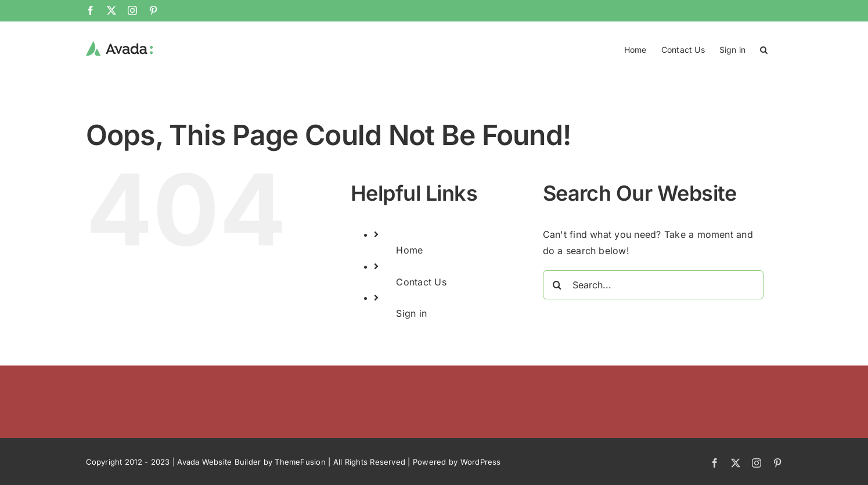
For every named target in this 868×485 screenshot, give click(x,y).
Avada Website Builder (219, 461)
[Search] (557, 284)
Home (409, 249)
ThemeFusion (300, 461)
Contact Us (421, 281)
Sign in (411, 313)
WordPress (481, 461)
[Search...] (653, 284)
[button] (764, 49)
